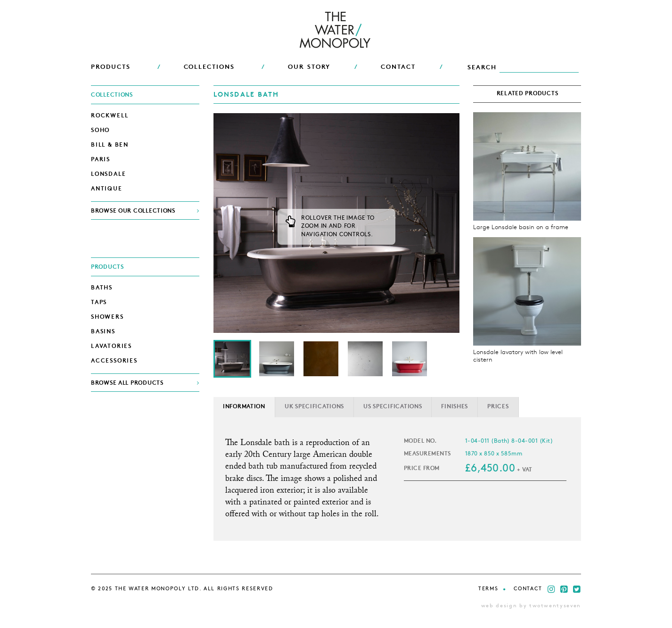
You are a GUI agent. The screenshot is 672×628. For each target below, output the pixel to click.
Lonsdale (108, 174)
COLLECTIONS (209, 67)
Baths (102, 288)
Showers (107, 317)
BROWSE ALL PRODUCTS (127, 383)
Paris (101, 160)
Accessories (114, 361)
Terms (488, 589)
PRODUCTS (111, 67)
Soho (100, 131)
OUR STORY (309, 67)
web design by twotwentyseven (531, 606)
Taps (99, 303)
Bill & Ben (110, 145)
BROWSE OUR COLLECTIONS (133, 211)
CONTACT (398, 67)
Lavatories (111, 347)
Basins (103, 332)
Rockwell (110, 116)
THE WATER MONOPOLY (336, 31)
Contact (528, 589)
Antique (107, 189)
